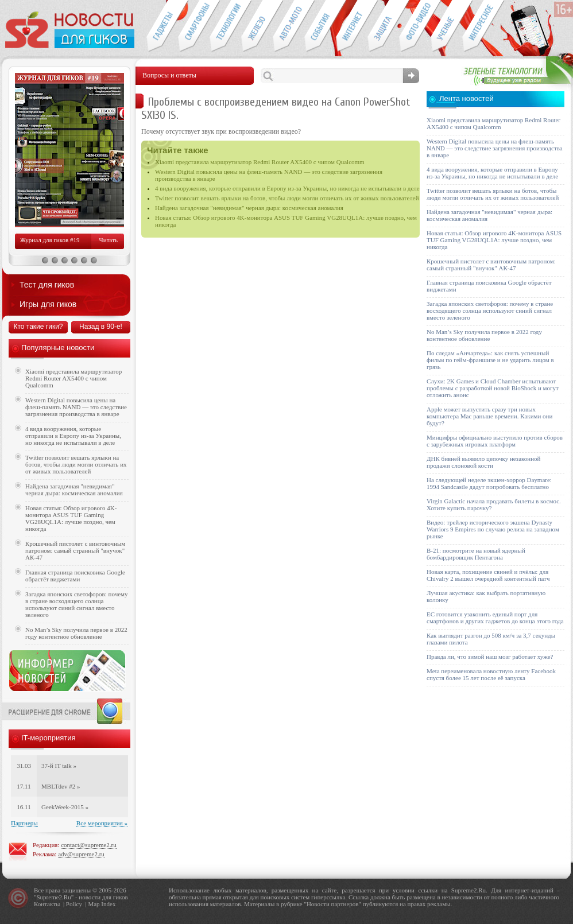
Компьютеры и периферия (257, 26)
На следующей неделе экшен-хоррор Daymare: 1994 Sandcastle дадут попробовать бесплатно (489, 483)
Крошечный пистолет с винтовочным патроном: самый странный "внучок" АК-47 (75, 550)
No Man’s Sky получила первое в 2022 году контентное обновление (76, 633)
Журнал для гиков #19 (50, 240)
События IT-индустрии (320, 26)
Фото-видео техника (415, 26)
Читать (109, 240)
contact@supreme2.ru (89, 845)
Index (108, 904)
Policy (74, 904)
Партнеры (24, 823)
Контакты (47, 904)
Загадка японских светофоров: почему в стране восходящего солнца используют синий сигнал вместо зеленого (77, 604)
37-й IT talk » (59, 766)
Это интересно (483, 26)
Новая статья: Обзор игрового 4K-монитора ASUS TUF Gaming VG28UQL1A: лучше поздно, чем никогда (71, 518)
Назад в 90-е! (101, 327)
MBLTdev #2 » (61, 786)
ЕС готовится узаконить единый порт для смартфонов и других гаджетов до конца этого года (495, 618)
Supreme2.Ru (54, 897)
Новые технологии (225, 26)
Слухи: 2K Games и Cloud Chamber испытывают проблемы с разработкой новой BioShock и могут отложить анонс (493, 388)
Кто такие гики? (38, 327)
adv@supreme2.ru (81, 854)
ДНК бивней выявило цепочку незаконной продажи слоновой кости (484, 462)
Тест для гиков (47, 285)
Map (94, 904)
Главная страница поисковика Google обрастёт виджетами (75, 576)
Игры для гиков (48, 304)
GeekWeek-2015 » (65, 807)
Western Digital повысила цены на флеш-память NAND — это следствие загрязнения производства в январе (76, 407)
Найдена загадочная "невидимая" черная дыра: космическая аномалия (249, 208)
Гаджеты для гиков (162, 26)
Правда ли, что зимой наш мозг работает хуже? (490, 657)
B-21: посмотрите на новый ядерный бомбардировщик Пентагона (476, 554)
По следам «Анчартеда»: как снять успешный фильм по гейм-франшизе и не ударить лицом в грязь (490, 360)
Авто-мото (289, 26)
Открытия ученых (446, 26)
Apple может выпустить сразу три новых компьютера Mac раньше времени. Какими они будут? (489, 416)
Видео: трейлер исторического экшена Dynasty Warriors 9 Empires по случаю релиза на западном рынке (493, 529)
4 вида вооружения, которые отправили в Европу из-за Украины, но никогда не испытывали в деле (287, 188)
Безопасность (383, 26)
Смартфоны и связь (194, 26)
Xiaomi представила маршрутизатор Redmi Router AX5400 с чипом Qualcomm (260, 162)
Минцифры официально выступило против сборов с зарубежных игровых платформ (495, 441)
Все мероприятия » (102, 823)
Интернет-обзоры (352, 26)
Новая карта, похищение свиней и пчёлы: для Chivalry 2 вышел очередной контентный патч (488, 575)
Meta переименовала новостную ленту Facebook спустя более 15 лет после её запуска (491, 674)
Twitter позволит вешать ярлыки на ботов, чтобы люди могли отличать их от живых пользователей (287, 198)
